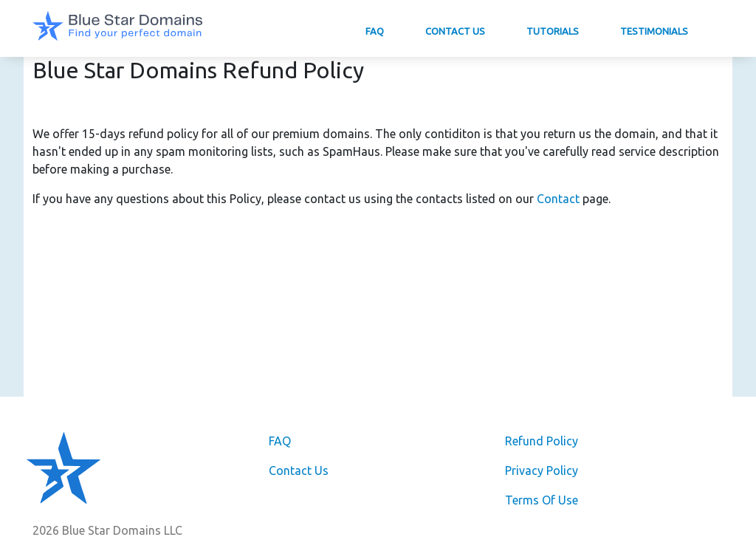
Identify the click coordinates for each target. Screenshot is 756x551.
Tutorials (553, 31)
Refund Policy (542, 441)
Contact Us (455, 31)
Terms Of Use (542, 500)
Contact (558, 199)
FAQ (375, 31)
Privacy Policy (542, 470)
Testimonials (654, 31)
